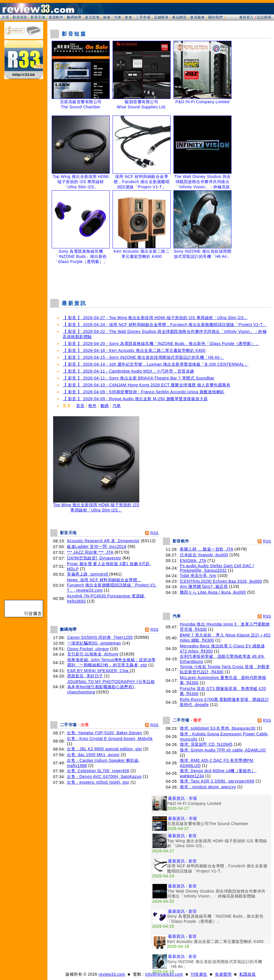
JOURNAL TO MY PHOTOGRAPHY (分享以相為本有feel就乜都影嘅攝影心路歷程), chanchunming (111, 687)
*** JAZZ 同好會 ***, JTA (90, 552)
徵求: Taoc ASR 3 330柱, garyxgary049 (217, 781)
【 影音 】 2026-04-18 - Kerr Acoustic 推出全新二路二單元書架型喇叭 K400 (134, 350)
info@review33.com (164, 974)
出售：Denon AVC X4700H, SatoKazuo (104, 776)
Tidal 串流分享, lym (198, 576)
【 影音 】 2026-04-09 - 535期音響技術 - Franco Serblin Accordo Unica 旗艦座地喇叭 (144, 392)
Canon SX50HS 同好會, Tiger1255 (100, 637)
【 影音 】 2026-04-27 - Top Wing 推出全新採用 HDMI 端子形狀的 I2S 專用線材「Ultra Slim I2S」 (155, 318)
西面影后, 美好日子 (85, 676)
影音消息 (20, 17)
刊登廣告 (199, 974)
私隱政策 (248, 974)
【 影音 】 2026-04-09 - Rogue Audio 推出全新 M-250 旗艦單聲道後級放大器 (135, 399)
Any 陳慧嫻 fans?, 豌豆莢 (204, 586)
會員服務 (197, 17)
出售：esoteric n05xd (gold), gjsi (98, 782)
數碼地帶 (74, 17)
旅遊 (107, 17)
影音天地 (38, 17)
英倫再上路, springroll (88, 574)
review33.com (112, 974)
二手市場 (143, 17)
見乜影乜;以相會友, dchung (93, 654)
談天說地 (92, 17)
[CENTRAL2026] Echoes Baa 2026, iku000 (221, 581)
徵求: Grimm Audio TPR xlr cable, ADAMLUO (223, 750)
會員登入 (246, 17)
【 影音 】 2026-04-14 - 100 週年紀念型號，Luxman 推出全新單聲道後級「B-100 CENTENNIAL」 (156, 364)
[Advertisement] (161, 280)
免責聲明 (223, 974)
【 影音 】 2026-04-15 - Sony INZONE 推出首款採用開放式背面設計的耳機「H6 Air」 (143, 357)
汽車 (118, 17)
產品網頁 (179, 17)
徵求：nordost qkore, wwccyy (208, 787)
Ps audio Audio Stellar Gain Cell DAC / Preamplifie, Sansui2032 (217, 568)
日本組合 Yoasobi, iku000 (204, 555)
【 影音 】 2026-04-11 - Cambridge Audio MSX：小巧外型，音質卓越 (128, 371)
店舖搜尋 (161, 17)
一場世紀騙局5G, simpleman (94, 643)
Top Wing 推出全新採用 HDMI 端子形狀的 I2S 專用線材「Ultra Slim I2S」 (96, 506)
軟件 (93, 406)
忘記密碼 (264, 17)
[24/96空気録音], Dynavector (94, 558)
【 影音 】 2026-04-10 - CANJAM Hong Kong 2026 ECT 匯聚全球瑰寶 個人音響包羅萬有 (146, 385)
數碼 (105, 406)
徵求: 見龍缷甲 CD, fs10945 (206, 744)
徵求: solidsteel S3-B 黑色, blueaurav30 (218, 728)
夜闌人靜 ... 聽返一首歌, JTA (207, 549)
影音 (81, 406)
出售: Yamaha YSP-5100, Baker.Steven (105, 733)
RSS (155, 533)
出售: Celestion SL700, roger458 (98, 771)
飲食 (129, 17)
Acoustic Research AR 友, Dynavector (103, 541)
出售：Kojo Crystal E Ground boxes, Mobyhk (110, 739)
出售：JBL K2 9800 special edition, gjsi (104, 749)
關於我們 (215, 17)
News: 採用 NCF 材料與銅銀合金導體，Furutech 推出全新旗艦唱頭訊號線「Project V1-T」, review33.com (112, 585)
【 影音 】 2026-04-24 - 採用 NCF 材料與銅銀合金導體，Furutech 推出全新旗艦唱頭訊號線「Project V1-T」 (165, 325)
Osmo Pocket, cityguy (88, 649)
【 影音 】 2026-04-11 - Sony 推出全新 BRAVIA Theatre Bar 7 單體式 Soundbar (138, 378)
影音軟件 (56, 17)
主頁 (5, 17)
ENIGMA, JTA (193, 561)
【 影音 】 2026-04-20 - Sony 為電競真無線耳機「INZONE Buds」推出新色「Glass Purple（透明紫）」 (161, 344)
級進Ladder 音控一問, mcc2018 (97, 546)
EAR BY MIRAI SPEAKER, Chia (99, 671)
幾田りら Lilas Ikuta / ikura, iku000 (213, 592)
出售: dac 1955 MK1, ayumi (93, 755)
